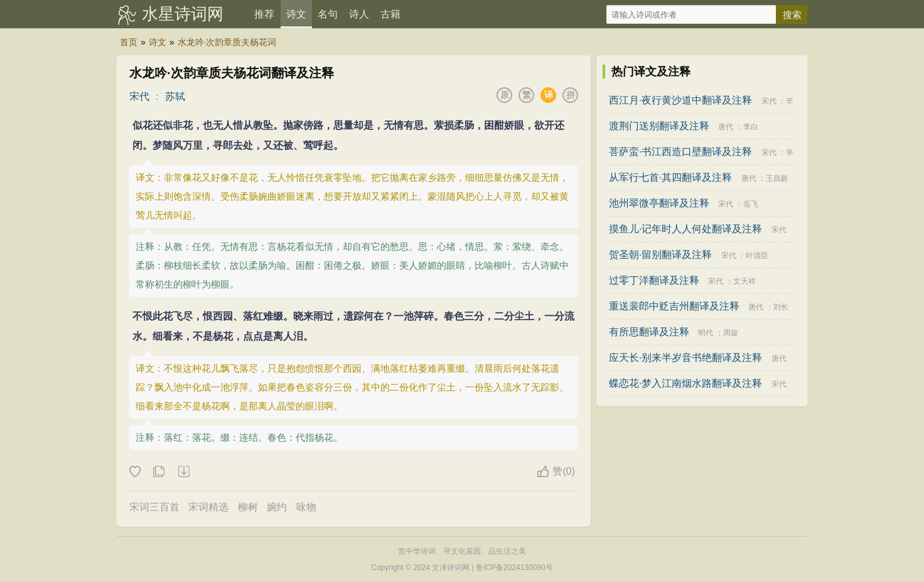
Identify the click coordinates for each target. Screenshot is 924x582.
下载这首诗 (183, 472)
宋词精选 (208, 507)
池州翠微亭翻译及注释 (659, 203)
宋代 (139, 96)
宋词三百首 (154, 507)
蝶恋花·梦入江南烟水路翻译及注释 (685, 383)
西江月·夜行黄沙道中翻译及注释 (680, 100)
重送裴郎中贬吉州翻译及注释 (674, 306)
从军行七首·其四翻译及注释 (670, 177)
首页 (129, 42)
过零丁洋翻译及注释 (654, 280)
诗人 (359, 14)
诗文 (296, 14)
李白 (751, 127)
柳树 (248, 507)
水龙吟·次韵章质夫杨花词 (227, 42)
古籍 (390, 14)
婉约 (277, 507)
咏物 (306, 507)
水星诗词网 (183, 14)
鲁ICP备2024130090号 (514, 568)
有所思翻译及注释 (649, 332)
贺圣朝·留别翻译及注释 (660, 255)
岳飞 (751, 204)
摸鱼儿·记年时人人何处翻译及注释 (685, 229)
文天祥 (744, 281)
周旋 (731, 333)
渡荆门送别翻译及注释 (659, 126)
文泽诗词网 (451, 568)
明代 (706, 333)
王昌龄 (777, 178)
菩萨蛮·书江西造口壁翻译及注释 (680, 152)
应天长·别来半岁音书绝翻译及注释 (685, 358)
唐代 (726, 127)
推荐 (264, 14)
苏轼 (175, 96)
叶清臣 (757, 256)
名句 (328, 14)
